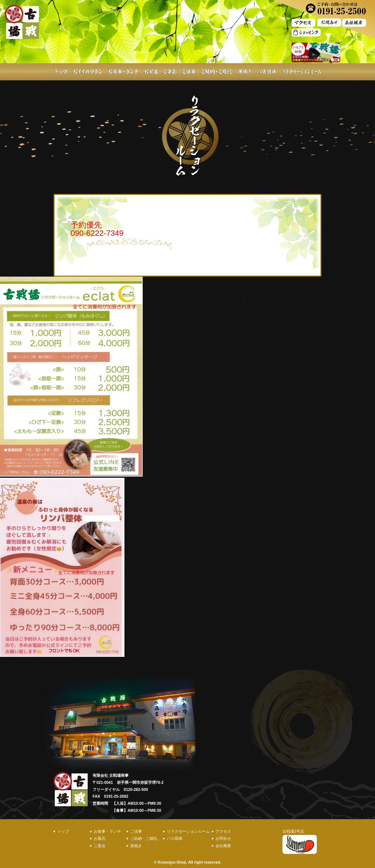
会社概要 (223, 846)
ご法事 (188, 72)
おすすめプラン (88, 72)
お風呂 (151, 72)
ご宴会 (170, 72)
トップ (60, 72)
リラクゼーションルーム (188, 831)
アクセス (223, 831)
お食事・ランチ (124, 72)
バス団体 (266, 72)
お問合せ (223, 838)
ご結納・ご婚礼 (216, 72)
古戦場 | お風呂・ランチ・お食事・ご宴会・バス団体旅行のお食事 (22, 22)
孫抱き (244, 72)
